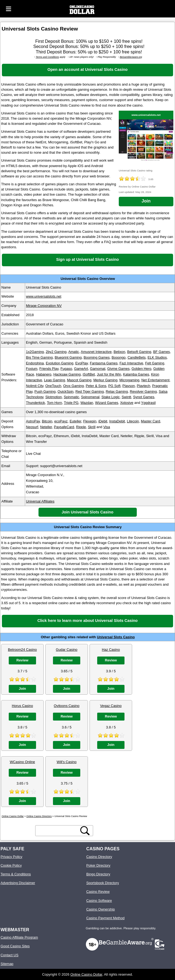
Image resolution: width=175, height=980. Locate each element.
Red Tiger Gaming (90, 391)
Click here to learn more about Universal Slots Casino (87, 621)
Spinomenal (90, 397)
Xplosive (127, 403)
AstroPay (33, 421)
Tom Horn (54, 403)
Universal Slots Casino (116, 637)
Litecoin (133, 421)
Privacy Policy (11, 857)
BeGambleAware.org (131, 57)
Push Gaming (45, 391)
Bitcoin (47, 421)
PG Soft (114, 386)
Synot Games (144, 397)
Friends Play (49, 369)
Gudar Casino (67, 650)
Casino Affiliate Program (19, 937)
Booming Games (97, 357)
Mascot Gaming (79, 380)
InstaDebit (117, 421)
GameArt (81, 369)
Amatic (74, 352)
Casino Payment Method (105, 918)
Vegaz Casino (111, 706)
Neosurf (32, 427)
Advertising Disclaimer (18, 883)
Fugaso (66, 369)
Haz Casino (111, 650)
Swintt (127, 397)
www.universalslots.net (146, 115)
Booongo (119, 357)
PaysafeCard (64, 427)
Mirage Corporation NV (44, 306)
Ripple (81, 427)
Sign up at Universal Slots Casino (88, 259)
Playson (129, 386)
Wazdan (87, 403)
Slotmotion (54, 397)
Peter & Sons (96, 386)
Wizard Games (107, 403)
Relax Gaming (117, 391)
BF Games (161, 352)
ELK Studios (157, 357)
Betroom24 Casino (22, 650)
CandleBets (137, 357)
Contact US (9, 955)
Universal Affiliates (40, 501)
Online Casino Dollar (86, 974)
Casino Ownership (101, 909)
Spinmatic (72, 397)
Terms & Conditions (16, 874)
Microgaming (129, 380)
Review (22, 660)
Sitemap (7, 964)
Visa (107, 427)
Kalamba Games (136, 374)
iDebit (103, 421)
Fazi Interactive (131, 363)
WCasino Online (22, 762)
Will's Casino (67, 762)
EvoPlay (82, 363)
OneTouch (53, 386)
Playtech (143, 386)
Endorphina (35, 363)
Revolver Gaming (143, 391)
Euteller (75, 421)
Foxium (32, 369)
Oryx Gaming (73, 386)
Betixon (119, 352)
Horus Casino (22, 706)
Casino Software (99, 901)
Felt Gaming (155, 363)
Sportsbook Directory (103, 883)
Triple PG (71, 403)
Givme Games (118, 369)
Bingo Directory (98, 874)
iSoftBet (89, 374)
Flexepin (90, 421)
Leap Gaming (54, 380)
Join (146, 201)
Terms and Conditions (47, 57)
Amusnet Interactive (96, 352)
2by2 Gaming (56, 352)
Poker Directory (98, 865)
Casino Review (98, 892)
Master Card (150, 421)
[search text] (58, 831)
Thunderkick (35, 403)
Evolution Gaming (60, 363)
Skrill (92, 427)
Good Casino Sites (15, 946)
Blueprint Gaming (68, 357)
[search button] (85, 831)
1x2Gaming (35, 352)
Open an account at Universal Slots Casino (87, 69)
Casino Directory (99, 857)
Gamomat (98, 369)
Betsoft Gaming (139, 352)
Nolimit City (35, 386)
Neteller (46, 427)
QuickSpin (66, 391)
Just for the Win (109, 374)
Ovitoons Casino (67, 706)
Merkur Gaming (105, 380)
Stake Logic (111, 397)
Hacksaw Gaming (67, 374)
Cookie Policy (11, 865)
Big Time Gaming (39, 357)
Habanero (44, 374)
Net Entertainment (155, 380)
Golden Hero (142, 369)
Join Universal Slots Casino (88, 512)
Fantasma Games (104, 363)
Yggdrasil (148, 403)
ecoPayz (61, 421)
